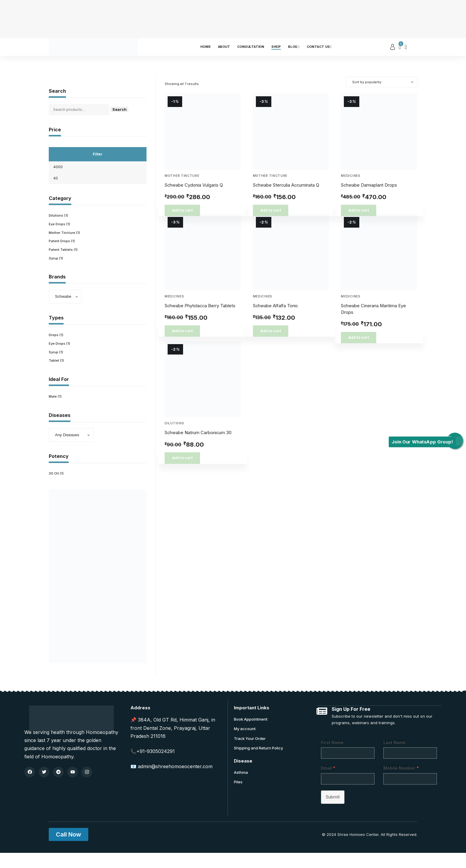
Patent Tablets (62, 261)
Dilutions (174, 423)
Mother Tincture (182, 176)
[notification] (406, 47)
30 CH (54, 488)
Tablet (54, 374)
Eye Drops (58, 234)
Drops (54, 347)
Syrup (54, 270)
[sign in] (393, 47)
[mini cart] (400, 47)
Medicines (351, 176)
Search (127, 111)
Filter (98, 157)
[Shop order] (382, 82)
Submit (334, 812)
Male (53, 411)
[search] (413, 47)
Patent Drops (60, 252)
